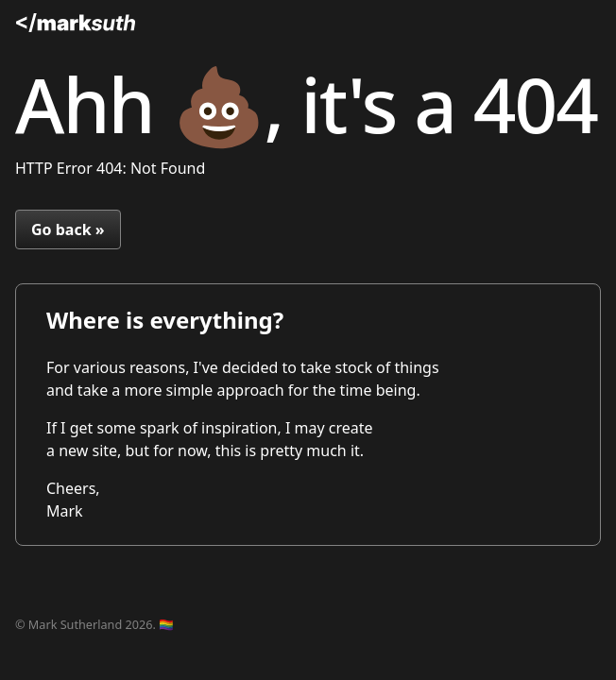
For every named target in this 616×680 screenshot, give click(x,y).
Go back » (68, 229)
